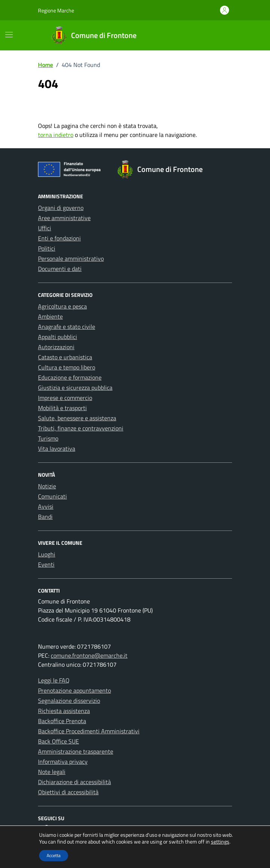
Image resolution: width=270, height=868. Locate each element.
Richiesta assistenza (64, 711)
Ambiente (50, 316)
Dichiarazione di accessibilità (74, 782)
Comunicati (52, 496)
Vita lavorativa (57, 448)
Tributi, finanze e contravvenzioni (81, 428)
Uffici (45, 228)
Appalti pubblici (58, 337)
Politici (47, 248)
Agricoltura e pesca (62, 306)
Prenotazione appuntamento (74, 690)
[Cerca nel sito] (224, 36)
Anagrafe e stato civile (67, 327)
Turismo (48, 438)
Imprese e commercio (65, 398)
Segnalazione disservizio (69, 701)
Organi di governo (61, 208)
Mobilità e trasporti (62, 408)
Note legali (52, 772)
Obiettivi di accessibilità (68, 792)
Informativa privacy (63, 762)
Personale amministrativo (71, 258)
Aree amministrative (64, 218)
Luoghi (47, 554)
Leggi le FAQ (54, 680)
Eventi (46, 564)
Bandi (45, 517)
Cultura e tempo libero (67, 367)
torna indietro (56, 135)
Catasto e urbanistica (65, 357)
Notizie (47, 486)
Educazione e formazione (70, 377)
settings (220, 842)
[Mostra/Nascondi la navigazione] (9, 35)
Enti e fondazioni (59, 238)
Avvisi (46, 506)
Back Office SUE (58, 741)
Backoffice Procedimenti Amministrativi (89, 731)
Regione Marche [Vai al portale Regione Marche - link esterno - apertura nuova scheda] (56, 10)
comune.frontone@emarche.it (89, 655)
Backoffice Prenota (62, 721)
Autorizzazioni (56, 347)
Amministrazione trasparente (76, 751)
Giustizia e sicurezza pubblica (75, 388)
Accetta (54, 855)
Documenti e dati (60, 269)
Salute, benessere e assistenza (77, 418)
